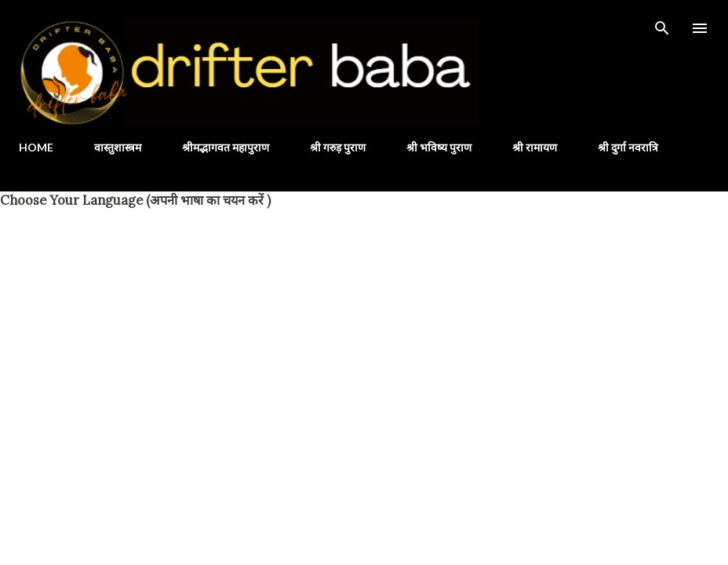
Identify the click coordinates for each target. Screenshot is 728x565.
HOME (36, 147)
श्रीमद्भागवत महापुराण (226, 147)
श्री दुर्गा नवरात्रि (628, 147)
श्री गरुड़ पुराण (338, 147)
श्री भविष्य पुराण (439, 147)
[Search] (662, 28)
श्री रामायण (535, 147)
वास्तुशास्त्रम (118, 147)
